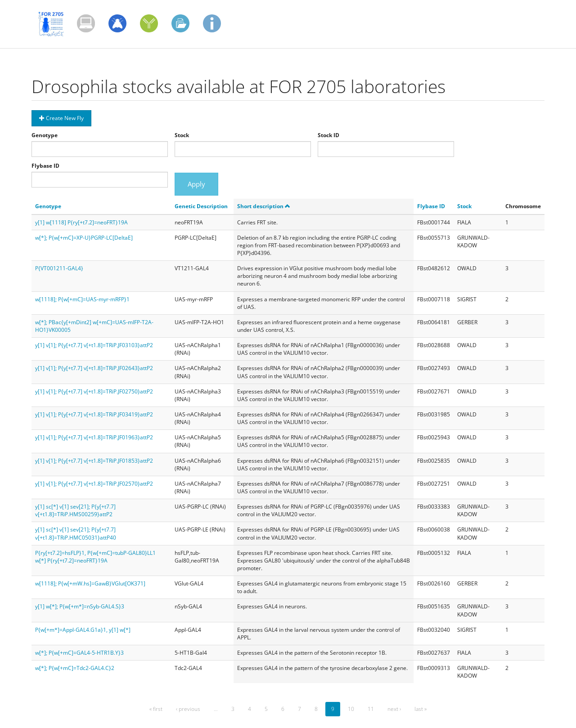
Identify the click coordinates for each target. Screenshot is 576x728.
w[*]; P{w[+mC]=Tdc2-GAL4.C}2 (75, 668)
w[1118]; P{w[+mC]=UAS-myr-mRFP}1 (82, 299)
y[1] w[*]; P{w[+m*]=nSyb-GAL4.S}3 (80, 606)
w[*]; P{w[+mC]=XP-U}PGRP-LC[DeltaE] (84, 238)
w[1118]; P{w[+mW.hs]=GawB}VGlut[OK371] (90, 583)
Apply (196, 184)
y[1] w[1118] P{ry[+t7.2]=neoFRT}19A (81, 222)
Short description (264, 206)
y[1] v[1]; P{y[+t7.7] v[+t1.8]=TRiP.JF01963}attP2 (94, 437)
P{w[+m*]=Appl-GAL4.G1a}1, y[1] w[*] (83, 630)
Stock (182, 135)
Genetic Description (201, 206)
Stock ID (328, 135)
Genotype (45, 135)
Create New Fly (61, 118)
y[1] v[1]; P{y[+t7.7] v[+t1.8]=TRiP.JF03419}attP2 (94, 414)
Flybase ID (45, 166)
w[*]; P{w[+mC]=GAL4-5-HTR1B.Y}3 (79, 653)
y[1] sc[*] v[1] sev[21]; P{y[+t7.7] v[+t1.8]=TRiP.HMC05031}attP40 (76, 533)
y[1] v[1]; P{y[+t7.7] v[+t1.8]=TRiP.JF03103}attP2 (94, 345)
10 (351, 709)
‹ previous (188, 709)
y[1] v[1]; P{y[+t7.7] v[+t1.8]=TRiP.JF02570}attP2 (94, 484)
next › (394, 709)
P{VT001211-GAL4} (59, 268)
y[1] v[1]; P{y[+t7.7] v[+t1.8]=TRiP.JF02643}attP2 (94, 368)
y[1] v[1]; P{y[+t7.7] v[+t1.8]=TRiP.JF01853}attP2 (94, 461)
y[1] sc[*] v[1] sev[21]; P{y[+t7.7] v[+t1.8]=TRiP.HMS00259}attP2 (75, 510)
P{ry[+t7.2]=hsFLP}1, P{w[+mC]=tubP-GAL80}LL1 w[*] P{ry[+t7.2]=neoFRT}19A (95, 557)
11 (371, 709)
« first (156, 709)
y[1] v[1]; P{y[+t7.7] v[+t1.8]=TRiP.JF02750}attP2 (94, 391)
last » (421, 709)
